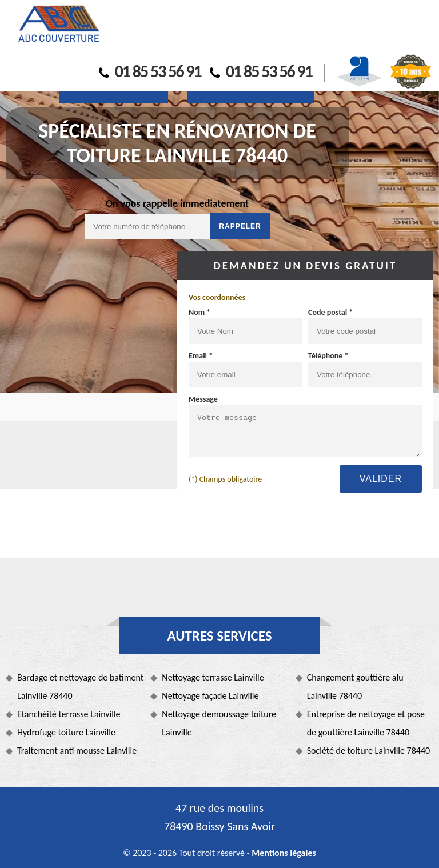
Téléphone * (328, 356)
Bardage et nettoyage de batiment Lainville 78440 (80, 687)
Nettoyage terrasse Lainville (213, 677)
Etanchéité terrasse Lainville (69, 714)
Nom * (199, 312)
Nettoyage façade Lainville (210, 696)
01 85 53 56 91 (150, 71)
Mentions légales (284, 853)
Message (203, 399)
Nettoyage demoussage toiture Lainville (219, 723)
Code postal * (330, 312)
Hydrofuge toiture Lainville (66, 732)
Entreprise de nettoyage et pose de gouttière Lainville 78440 (366, 723)
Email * (201, 356)
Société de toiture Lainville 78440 (368, 751)
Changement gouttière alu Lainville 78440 (355, 687)
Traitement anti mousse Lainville (77, 751)
